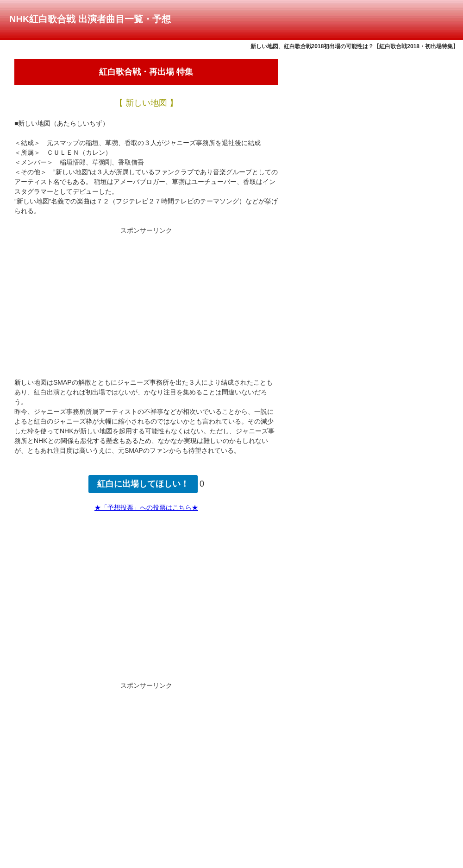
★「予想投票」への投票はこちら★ (146, 507)
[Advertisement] (146, 300)
